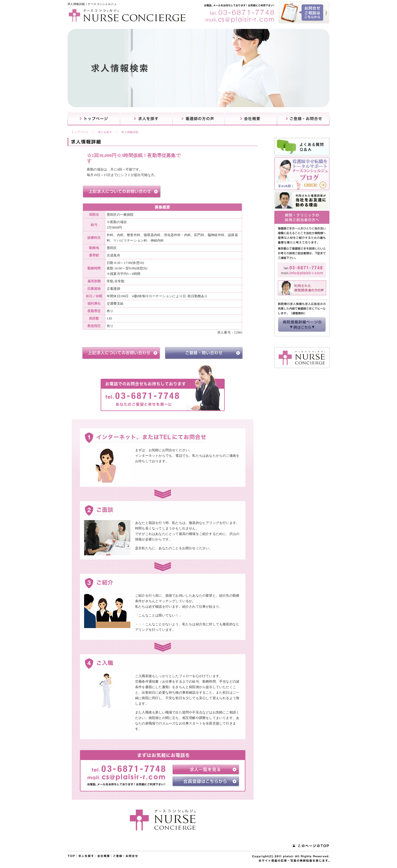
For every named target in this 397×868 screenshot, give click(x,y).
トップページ (80, 132)
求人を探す (105, 132)
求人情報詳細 (130, 132)
